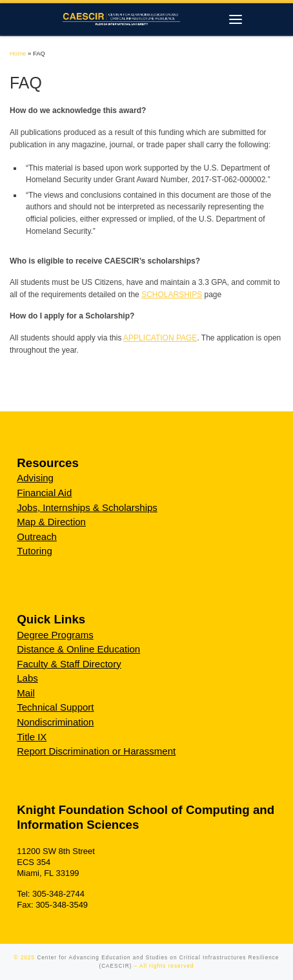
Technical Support (55, 707)
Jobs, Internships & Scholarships (87, 507)
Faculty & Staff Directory (69, 664)
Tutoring (34, 551)
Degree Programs (55, 635)
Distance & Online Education (78, 649)
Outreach (37, 537)
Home (18, 53)
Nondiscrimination (55, 722)
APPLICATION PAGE (160, 338)
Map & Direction (51, 522)
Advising (35, 478)
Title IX (32, 737)
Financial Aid (44, 493)
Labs (27, 678)
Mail (26, 693)
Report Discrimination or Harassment (96, 751)
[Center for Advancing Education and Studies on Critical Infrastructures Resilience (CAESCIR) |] (119, 18)
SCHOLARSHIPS (172, 295)
